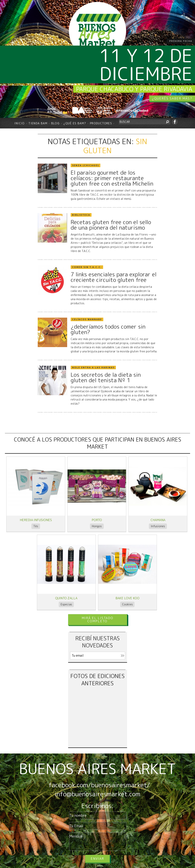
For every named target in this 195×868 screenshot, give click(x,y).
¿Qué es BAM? (75, 123)
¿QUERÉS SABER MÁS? (172, 98)
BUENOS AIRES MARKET (97, 769)
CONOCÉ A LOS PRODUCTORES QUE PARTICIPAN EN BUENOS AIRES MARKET (98, 443)
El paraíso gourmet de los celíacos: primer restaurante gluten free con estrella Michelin (112, 178)
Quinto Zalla (66, 598)
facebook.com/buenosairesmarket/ (99, 785)
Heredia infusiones (36, 520)
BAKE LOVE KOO (127, 598)
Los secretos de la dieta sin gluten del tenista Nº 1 (106, 378)
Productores (101, 123)
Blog (55, 123)
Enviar (97, 859)
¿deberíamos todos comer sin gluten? (108, 329)
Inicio (19, 123)
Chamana (158, 520)
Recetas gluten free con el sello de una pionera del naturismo (111, 225)
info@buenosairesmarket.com (97, 794)
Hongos (97, 526)
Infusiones (158, 526)
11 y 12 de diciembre (146, 64)
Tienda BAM (38, 123)
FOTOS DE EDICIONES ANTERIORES (98, 680)
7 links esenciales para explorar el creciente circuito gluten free (114, 277)
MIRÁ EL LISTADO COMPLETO (97, 620)
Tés (36, 526)
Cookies (127, 604)
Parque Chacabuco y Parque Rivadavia (134, 89)
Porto (97, 520)
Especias (66, 604)
